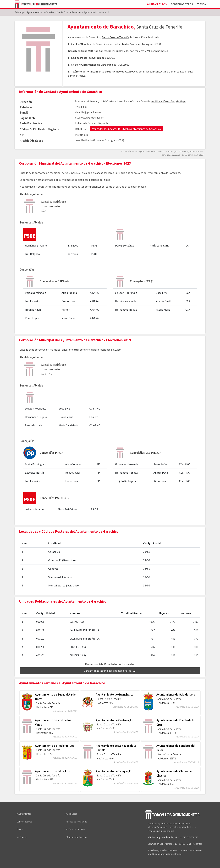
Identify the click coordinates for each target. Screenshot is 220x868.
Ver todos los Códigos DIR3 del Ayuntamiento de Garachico (127, 129)
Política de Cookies (75, 829)
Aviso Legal (71, 814)
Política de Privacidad (76, 822)
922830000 (131, 71)
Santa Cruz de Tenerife (115, 37)
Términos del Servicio (76, 837)
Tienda (202, 4)
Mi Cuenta (22, 837)
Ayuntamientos (157, 4)
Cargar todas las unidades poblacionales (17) (110, 671)
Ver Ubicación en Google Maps (168, 101)
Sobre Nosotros (182, 4)
